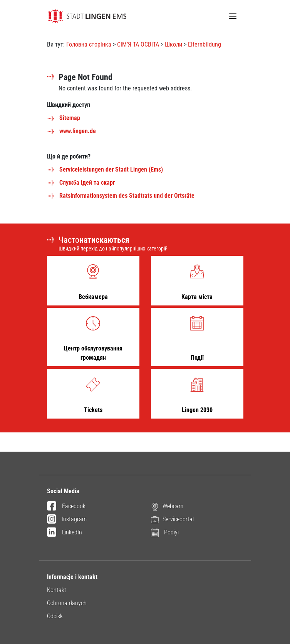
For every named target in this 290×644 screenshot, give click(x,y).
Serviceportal (172, 519)
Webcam (167, 506)
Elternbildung (205, 44)
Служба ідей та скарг (81, 183)
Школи (173, 44)
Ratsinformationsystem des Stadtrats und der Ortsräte (121, 196)
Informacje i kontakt (72, 577)
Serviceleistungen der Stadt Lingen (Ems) (105, 169)
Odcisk (55, 616)
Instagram (67, 520)
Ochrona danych (67, 603)
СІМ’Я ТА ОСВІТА (138, 44)
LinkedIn (65, 533)
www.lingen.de (71, 131)
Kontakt (57, 590)
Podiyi (165, 532)
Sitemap (64, 118)
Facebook (66, 507)
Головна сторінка (89, 44)
